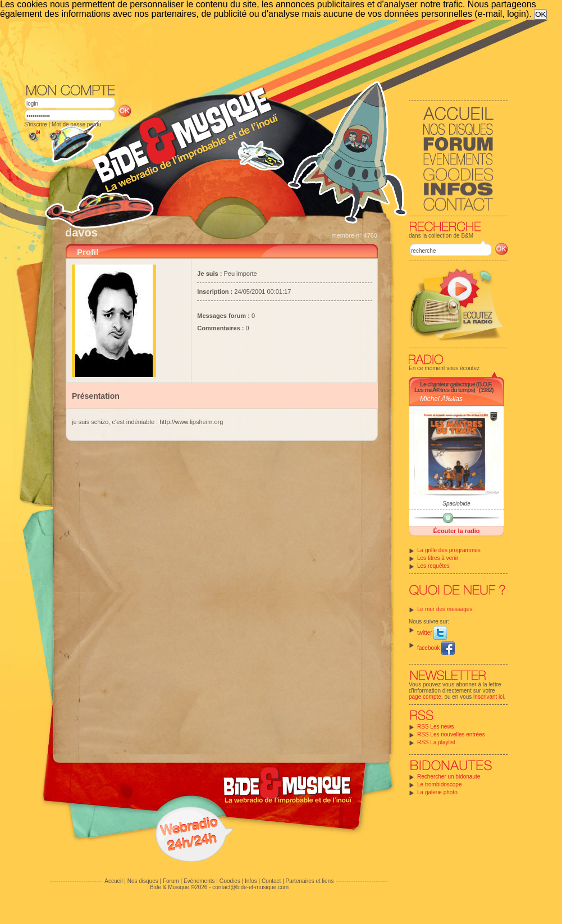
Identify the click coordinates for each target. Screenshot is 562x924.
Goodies (230, 881)
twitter (432, 633)
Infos (251, 881)
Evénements (199, 881)
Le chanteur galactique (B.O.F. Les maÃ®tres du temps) (453, 387)
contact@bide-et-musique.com (250, 887)
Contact (271, 881)
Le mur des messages (445, 609)
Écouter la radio (456, 531)
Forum (171, 881)
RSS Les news (436, 727)
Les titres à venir (438, 558)
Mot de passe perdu (76, 124)
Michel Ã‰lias (441, 399)
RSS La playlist (436, 742)
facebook (436, 648)
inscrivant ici (488, 697)
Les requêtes (433, 566)
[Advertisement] (266, 51)
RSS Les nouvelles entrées (451, 734)
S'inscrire (36, 124)
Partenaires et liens (310, 881)
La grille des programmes (449, 550)
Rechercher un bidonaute (449, 777)
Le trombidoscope (440, 784)
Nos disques (143, 881)
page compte (425, 697)
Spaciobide (456, 504)
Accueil (113, 881)
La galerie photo (437, 792)
